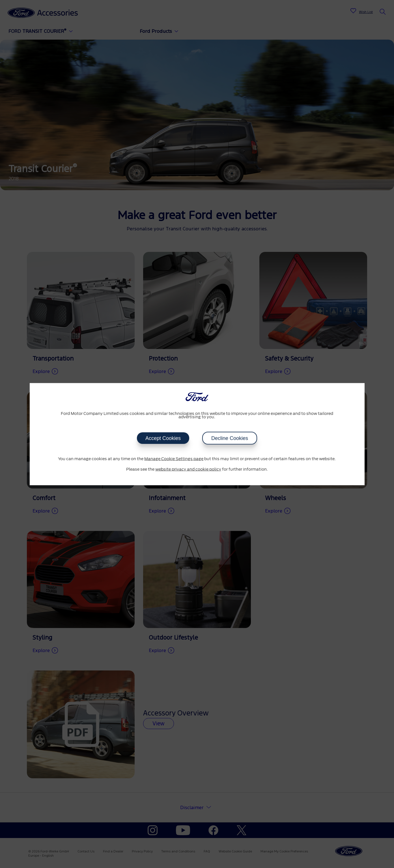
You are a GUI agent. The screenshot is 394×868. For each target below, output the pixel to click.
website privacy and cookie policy (188, 470)
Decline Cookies (230, 438)
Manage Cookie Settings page (174, 459)
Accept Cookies (163, 438)
